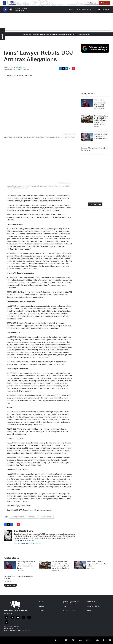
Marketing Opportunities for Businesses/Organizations (71, 602)
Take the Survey (95, 204)
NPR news (32, 517)
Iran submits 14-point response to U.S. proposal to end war (101, 136)
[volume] (11, 9)
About (41, 602)
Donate (105, 3)
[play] (5, 9)
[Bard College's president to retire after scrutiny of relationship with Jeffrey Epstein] (87, 103)
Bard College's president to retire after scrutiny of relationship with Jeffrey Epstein (100, 104)
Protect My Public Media (94, 606)
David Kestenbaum (18, 68)
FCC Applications (92, 602)
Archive (89, 610)
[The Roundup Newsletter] (95, 74)
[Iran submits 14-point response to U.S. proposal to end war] (87, 137)
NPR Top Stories (46, 517)
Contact (41, 606)
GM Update (2, 34)
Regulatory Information (70, 611)
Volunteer (91, 3)
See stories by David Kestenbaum (27, 543)
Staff (64, 607)
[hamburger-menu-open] (5, 3)
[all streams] (103, 9)
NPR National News (17, 517)
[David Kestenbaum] (8, 535)
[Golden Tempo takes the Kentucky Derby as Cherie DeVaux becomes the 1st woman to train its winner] (87, 119)
